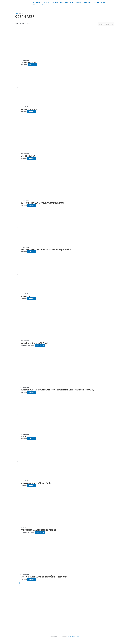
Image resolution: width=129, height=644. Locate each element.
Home (17, 13)
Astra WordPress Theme (73, 637)
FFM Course (36, 5)
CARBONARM (87, 2)
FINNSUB (78, 2)
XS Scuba (96, 2)
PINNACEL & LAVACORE (67, 2)
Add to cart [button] (33, 65)
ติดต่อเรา (44, 5)
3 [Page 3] (19, 587)
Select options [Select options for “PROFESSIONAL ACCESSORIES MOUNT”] (41, 532)
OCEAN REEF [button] (37, 2)
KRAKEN (55, 2)
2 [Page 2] (19, 585)
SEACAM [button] (47, 2)
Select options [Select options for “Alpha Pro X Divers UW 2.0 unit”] (41, 345)
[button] (41, 2)
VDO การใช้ (104, 2)
